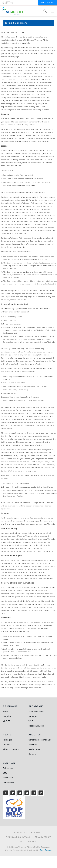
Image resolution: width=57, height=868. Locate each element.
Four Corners (46, 850)
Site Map (36, 833)
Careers (32, 754)
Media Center (35, 749)
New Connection (36, 712)
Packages (33, 716)
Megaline (7, 716)
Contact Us (21, 833)
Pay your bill (48, 3)
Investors (33, 745)
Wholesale (8, 778)
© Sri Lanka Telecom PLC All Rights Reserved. (28, 847)
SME (5, 773)
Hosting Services (36, 726)
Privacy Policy (43, 837)
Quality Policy (28, 842)
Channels (7, 745)
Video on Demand (11, 749)
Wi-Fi (31, 721)
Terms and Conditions (18, 837)
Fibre (5, 712)
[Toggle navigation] (52, 11)
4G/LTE (6, 721)
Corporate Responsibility (40, 740)
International (9, 782)
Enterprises (8, 768)
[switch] (8, 3)
